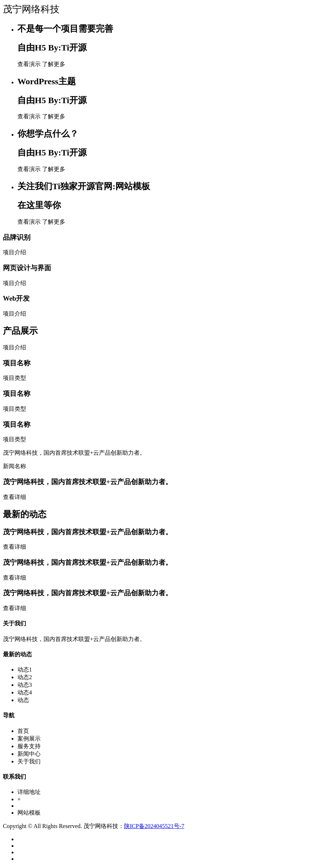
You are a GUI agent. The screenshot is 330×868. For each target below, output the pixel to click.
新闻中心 (29, 754)
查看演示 (29, 64)
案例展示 (29, 739)
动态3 (25, 685)
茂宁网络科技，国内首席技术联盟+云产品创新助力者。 (88, 482)
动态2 (25, 677)
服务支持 (29, 746)
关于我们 (29, 761)
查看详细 (15, 497)
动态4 (25, 692)
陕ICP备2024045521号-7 (154, 826)
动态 (23, 700)
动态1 (25, 670)
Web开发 (16, 298)
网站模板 (29, 813)
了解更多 (54, 64)
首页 (23, 731)
